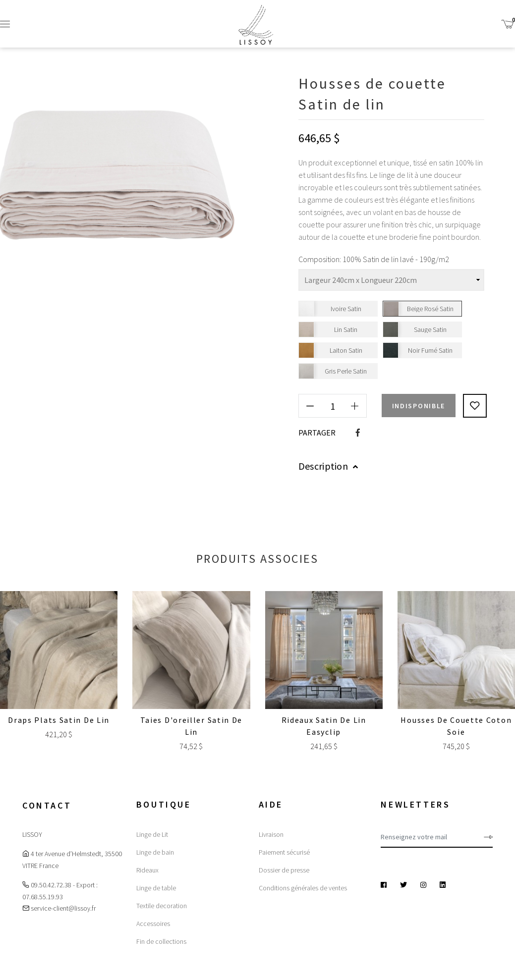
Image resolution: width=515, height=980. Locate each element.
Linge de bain (155, 852)
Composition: (320, 259)
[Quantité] (333, 406)
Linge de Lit (152, 834)
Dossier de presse (284, 870)
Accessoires (153, 924)
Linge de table (156, 888)
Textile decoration (162, 906)
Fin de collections (161, 941)
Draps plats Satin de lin (59, 720)
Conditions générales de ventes (303, 888)
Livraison (271, 834)
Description (328, 466)
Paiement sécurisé (284, 852)
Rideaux (147, 870)
